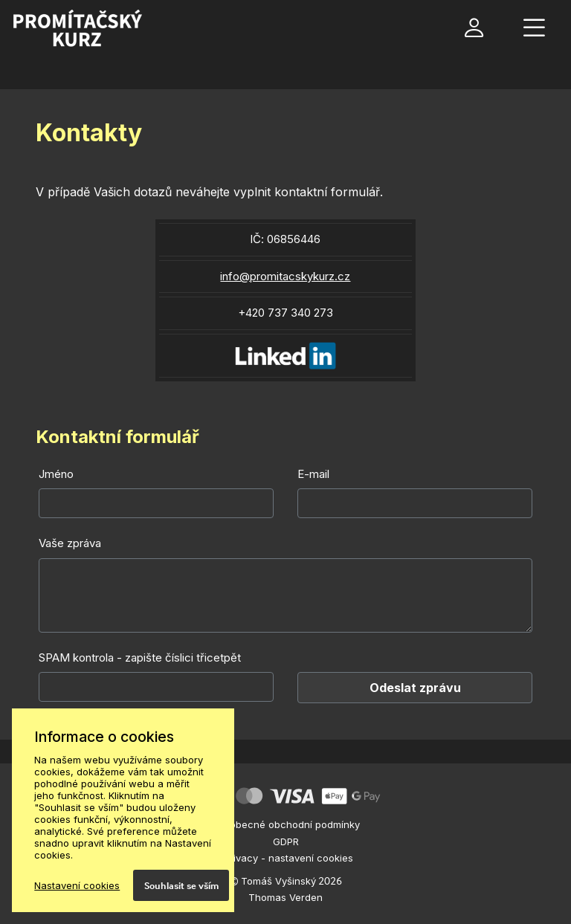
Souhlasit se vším (181, 885)
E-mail (313, 474)
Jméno (56, 474)
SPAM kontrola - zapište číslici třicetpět (140, 658)
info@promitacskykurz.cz (285, 276)
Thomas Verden (285, 897)
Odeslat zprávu (415, 688)
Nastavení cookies (77, 885)
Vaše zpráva (70, 543)
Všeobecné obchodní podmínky (286, 824)
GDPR (286, 841)
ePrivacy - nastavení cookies (285, 858)
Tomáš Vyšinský (278, 881)
